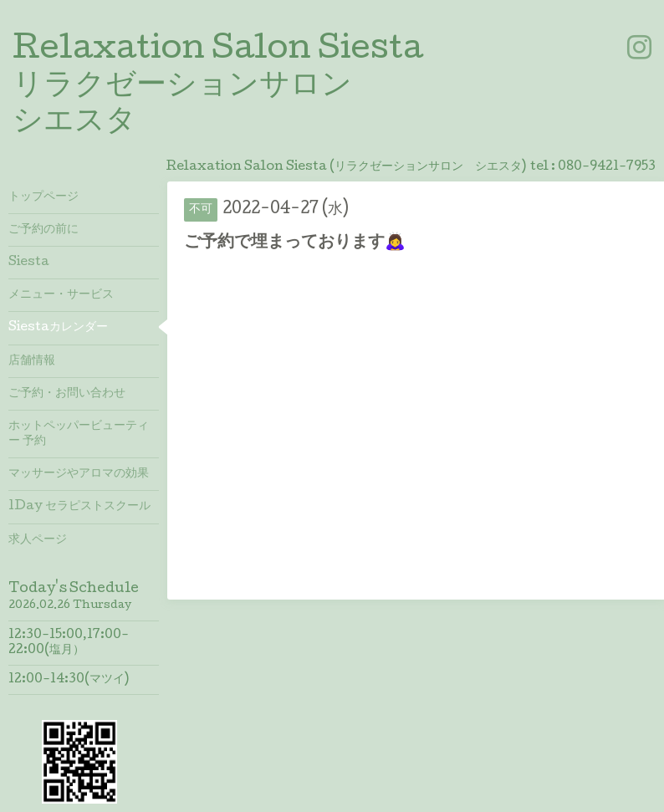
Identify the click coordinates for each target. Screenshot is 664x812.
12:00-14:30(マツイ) (69, 680)
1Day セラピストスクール (79, 507)
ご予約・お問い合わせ (67, 394)
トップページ (43, 197)
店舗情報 (32, 361)
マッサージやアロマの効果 (79, 474)
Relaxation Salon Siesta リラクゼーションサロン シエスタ (218, 87)
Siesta (29, 263)
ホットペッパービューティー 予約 (79, 434)
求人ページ (38, 540)
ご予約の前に (43, 230)
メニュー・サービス (61, 295)
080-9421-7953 (607, 167)
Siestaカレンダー (58, 328)
